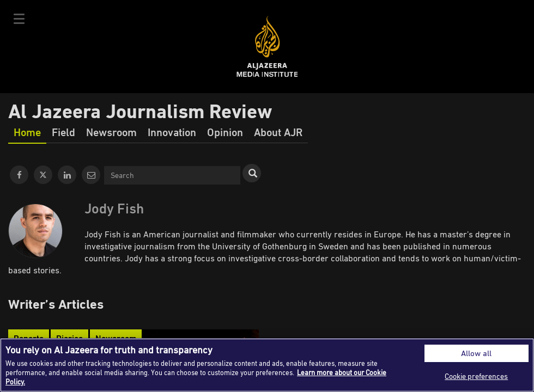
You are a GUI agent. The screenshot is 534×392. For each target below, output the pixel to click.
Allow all (476, 353)
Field (63, 132)
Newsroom (111, 132)
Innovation (172, 132)
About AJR (278, 132)
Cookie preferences (476, 376)
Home (27, 132)
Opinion (225, 132)
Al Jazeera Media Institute (267, 47)
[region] (267, 365)
